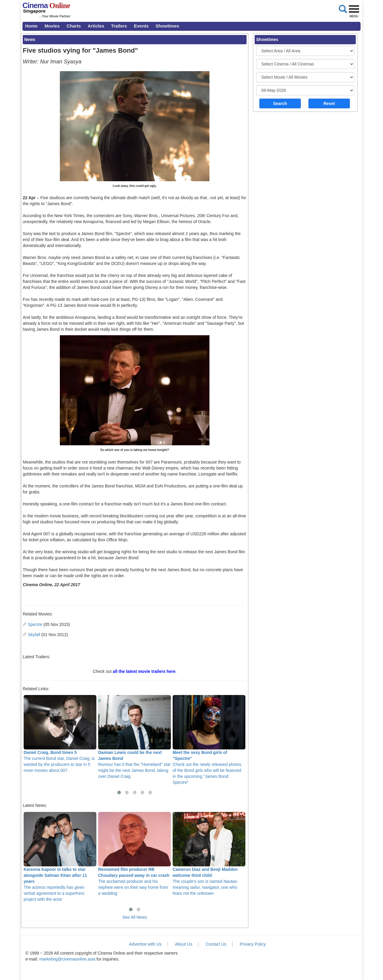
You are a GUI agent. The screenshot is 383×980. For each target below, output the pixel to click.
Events (141, 26)
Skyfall (34, 635)
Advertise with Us (145, 944)
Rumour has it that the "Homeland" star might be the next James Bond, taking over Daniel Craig (134, 737)
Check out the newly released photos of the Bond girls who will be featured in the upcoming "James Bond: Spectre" (209, 740)
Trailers (119, 26)
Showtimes (167, 26)
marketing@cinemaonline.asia (67, 959)
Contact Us (216, 944)
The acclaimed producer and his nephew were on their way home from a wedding (134, 854)
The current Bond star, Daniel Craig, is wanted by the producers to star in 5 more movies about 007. (60, 734)
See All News (135, 917)
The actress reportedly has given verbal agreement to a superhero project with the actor (60, 857)
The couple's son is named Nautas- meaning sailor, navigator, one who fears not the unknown (209, 854)
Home (31, 26)
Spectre (35, 624)
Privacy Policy (253, 944)
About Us (184, 944)
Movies (52, 26)
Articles (96, 26)
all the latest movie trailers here (144, 671)
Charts (74, 26)
